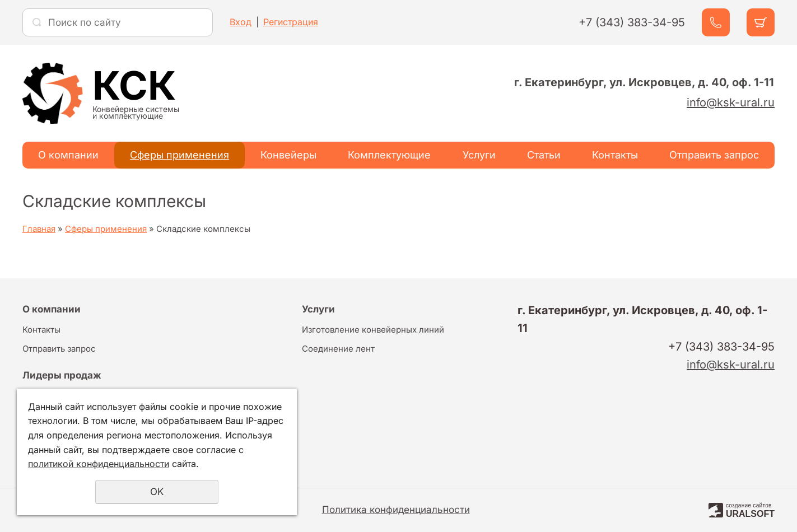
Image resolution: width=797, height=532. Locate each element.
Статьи (544, 155)
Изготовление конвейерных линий (373, 330)
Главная (39, 229)
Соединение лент (338, 349)
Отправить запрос (714, 155)
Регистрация (291, 22)
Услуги (479, 155)
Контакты (615, 155)
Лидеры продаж (62, 375)
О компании (68, 155)
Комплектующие (389, 155)
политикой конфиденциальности (99, 464)
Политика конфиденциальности (396, 510)
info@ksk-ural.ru (731, 102)
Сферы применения (180, 155)
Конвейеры (288, 155)
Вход (241, 22)
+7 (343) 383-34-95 (632, 22)
